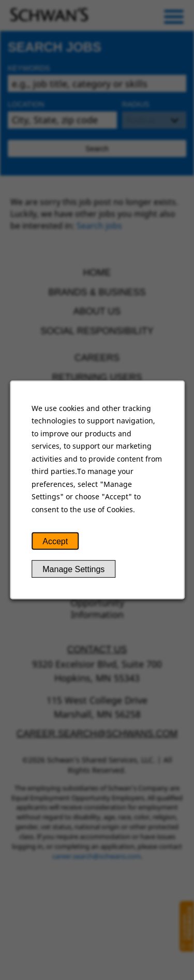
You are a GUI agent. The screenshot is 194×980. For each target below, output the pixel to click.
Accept (55, 542)
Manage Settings (73, 570)
